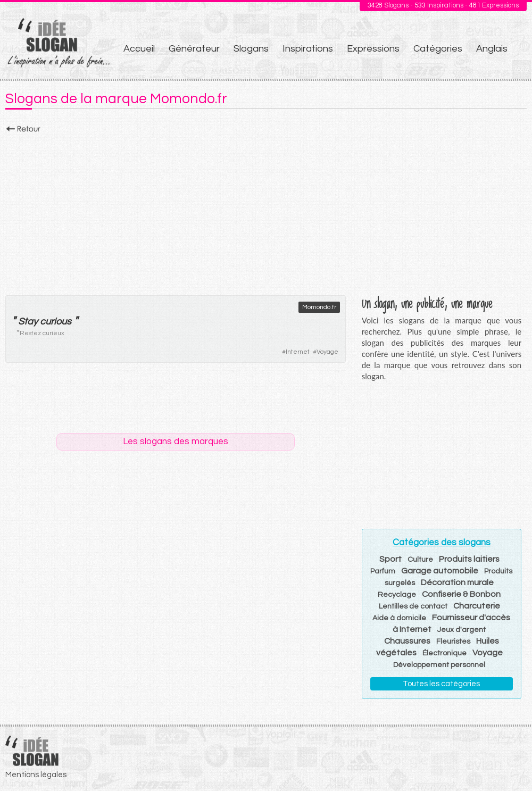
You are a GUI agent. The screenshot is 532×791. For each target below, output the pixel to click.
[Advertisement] (266, 211)
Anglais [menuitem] (492, 49)
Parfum (383, 571)
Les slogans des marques (176, 442)
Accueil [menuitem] (139, 49)
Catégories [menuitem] (438, 49)
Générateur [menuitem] (194, 49)
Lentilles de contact (413, 606)
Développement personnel (439, 665)
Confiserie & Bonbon (461, 594)
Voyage (327, 352)
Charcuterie (477, 606)
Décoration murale (457, 582)
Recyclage (397, 595)
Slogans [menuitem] (251, 49)
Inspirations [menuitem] (308, 49)
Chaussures (407, 641)
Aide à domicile (399, 618)
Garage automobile (440, 571)
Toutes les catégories (441, 684)
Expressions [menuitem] (373, 49)
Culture (420, 560)
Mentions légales (36, 775)
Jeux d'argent (462, 630)
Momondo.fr (319, 307)
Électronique (444, 653)
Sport (390, 559)
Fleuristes (453, 642)
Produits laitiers (469, 559)
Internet (298, 352)
